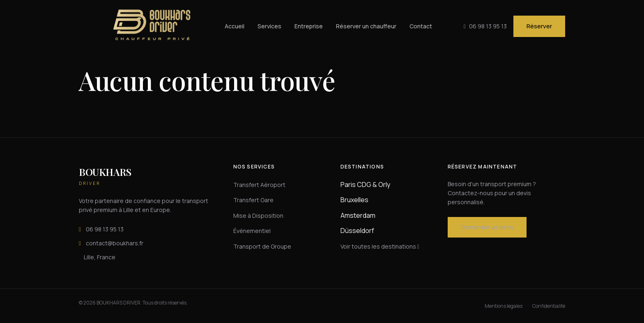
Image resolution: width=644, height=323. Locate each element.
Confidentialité (549, 306)
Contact (421, 26)
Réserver (539, 26)
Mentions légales (504, 306)
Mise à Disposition (258, 216)
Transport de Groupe (262, 246)
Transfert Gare (253, 200)
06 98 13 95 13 (101, 229)
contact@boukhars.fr (111, 243)
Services (269, 26)
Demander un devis (487, 227)
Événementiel (252, 231)
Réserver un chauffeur (366, 26)
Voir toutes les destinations (380, 246)
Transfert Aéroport (259, 185)
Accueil (235, 26)
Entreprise (309, 26)
